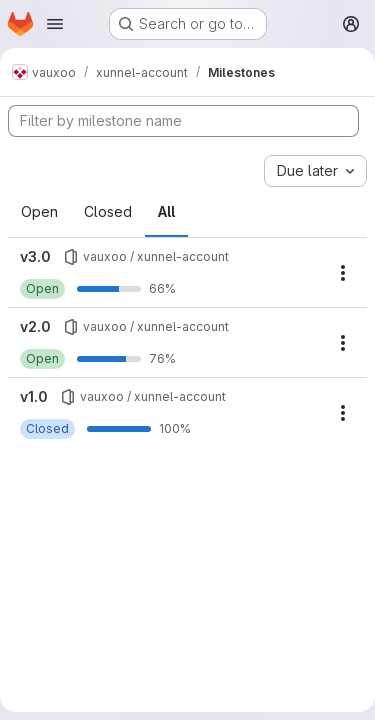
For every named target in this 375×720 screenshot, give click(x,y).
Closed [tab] (108, 211)
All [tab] (166, 211)
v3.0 (35, 256)
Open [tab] (39, 211)
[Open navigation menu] (55, 24)
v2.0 (35, 326)
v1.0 (34, 396)
